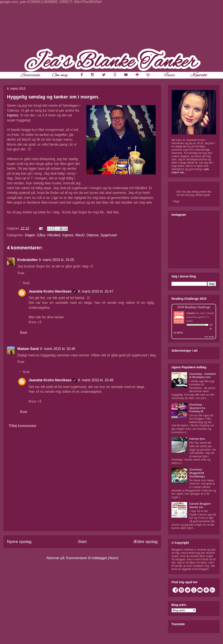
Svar (21, 273)
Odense (92, 235)
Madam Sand (28, 349)
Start (82, 542)
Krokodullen (27, 260)
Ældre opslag (145, 542)
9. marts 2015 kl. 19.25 (56, 260)
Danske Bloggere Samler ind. (200, 505)
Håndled (54, 235)
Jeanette (191, 313)
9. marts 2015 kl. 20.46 (58, 349)
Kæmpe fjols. (197, 439)
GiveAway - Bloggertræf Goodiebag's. (197, 473)
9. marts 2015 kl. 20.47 (96, 291)
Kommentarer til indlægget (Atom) (92, 558)
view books (209, 337)
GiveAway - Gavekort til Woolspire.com (203, 376)
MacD (80, 235)
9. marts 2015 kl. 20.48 (96, 380)
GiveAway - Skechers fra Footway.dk (197, 408)
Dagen (30, 235)
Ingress (13, 115)
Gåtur (41, 235)
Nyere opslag (19, 542)
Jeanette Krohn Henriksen (50, 291)
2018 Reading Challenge (194, 307)
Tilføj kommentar (23, 426)
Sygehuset (109, 235)
